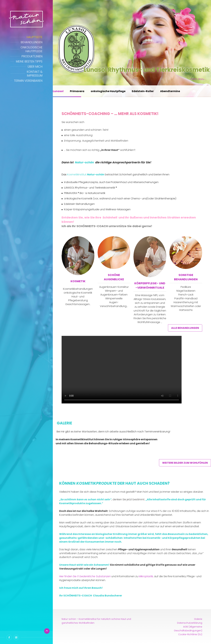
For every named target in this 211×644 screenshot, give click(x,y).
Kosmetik (78, 281)
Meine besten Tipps (29, 61)
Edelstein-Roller (143, 91)
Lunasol (58, 91)
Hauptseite (34, 37)
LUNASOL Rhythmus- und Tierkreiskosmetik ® (90, 188)
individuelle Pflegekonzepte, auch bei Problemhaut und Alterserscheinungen (111, 182)
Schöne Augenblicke (114, 277)
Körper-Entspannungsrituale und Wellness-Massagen (97, 209)
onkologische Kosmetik (78, 199)
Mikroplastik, (146, 576)
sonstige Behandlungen (186, 277)
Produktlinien (32, 56)
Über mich (35, 67)
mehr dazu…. (198, 79)
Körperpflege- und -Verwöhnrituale (150, 285)
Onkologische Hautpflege (32, 49)
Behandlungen (32, 42)
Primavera (77, 91)
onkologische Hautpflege (108, 91)
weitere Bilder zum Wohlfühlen (185, 463)
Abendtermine (170, 91)
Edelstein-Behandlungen (79, 204)
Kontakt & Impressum (35, 74)
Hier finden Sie (85, 576)
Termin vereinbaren (28, 81)
